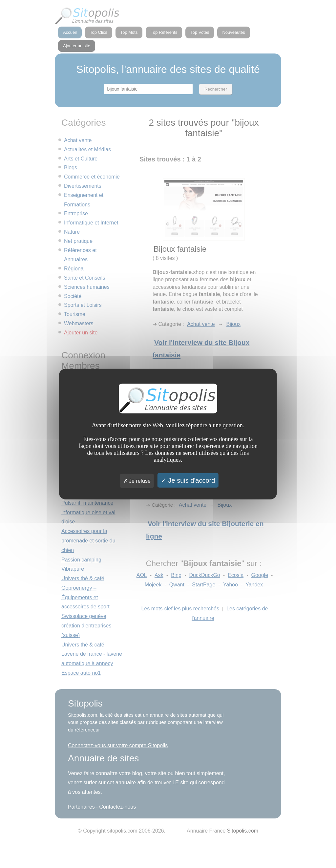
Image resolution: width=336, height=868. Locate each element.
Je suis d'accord (188, 480)
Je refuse (137, 481)
